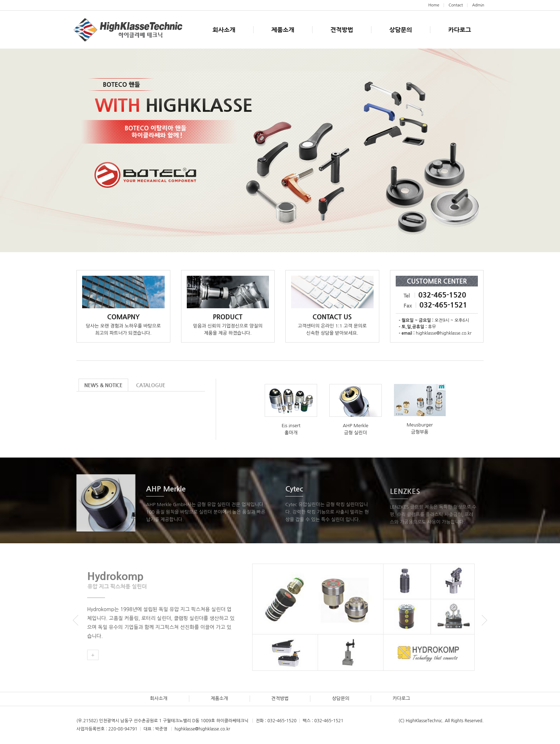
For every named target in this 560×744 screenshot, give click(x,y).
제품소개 (283, 30)
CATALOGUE (151, 385)
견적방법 (342, 30)
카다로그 (460, 30)
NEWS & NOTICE (103, 385)
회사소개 (224, 30)
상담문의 (401, 30)
